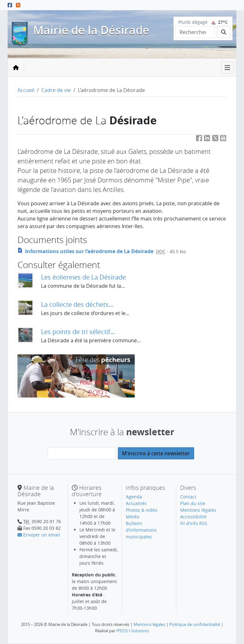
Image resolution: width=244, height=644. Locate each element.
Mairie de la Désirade (91, 30)
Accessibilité (193, 517)
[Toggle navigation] (227, 68)
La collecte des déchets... (77, 304)
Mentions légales (198, 510)
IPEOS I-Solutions (133, 631)
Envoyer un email (39, 535)
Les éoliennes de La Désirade (83, 277)
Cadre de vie (56, 90)
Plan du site (193, 503)
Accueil (26, 90)
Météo (132, 517)
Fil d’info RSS (194, 523)
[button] (223, 139)
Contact (188, 497)
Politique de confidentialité (195, 624)
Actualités (136, 503)
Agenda (134, 497)
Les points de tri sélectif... (78, 332)
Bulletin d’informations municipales (141, 530)
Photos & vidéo (142, 510)
